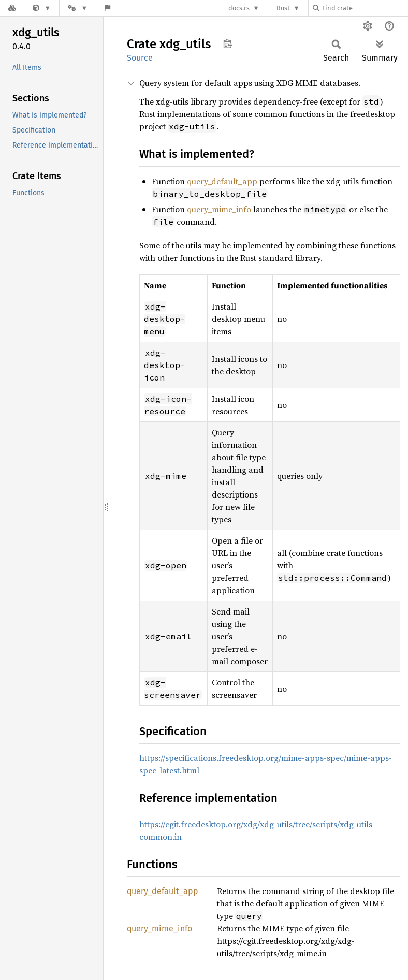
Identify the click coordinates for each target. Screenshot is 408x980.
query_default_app (222, 181)
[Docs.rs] (12, 8)
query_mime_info (219, 209)
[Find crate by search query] (365, 8)
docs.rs (239, 8)
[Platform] (78, 8)
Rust (283, 8)
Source (140, 58)
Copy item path (228, 43)
